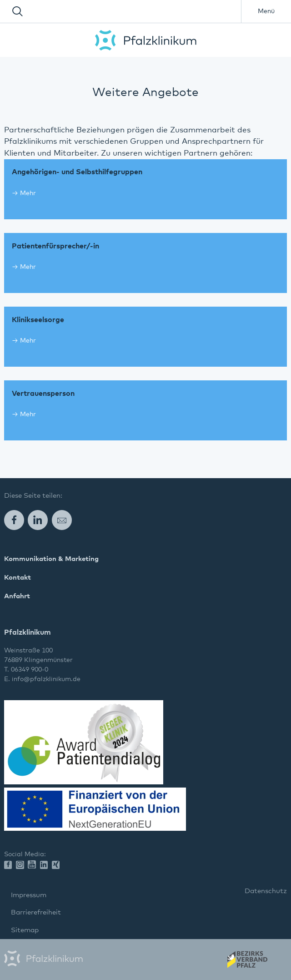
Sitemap (25, 930)
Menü (266, 11)
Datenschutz (266, 891)
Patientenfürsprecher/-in (55, 246)
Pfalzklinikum (146, 40)
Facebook (14, 520)
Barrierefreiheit (36, 912)
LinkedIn (38, 520)
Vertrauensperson (43, 394)
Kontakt (18, 578)
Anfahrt (17, 596)
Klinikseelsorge (38, 320)
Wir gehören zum (247, 962)
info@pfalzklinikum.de (46, 679)
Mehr (28, 193)
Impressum (29, 895)
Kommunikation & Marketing (51, 559)
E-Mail (62, 520)
